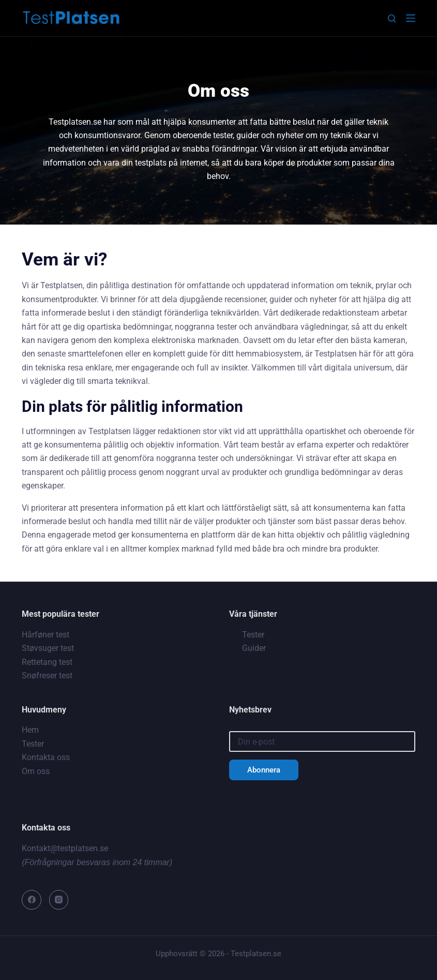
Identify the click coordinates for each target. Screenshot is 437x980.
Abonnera (264, 770)
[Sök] (392, 18)
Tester (253, 635)
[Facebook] (32, 900)
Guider (254, 648)
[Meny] (411, 18)
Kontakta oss (46, 757)
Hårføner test (46, 635)
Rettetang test (47, 662)
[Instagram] (59, 900)
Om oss (36, 771)
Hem (30, 730)
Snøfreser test (47, 675)
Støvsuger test (48, 648)
